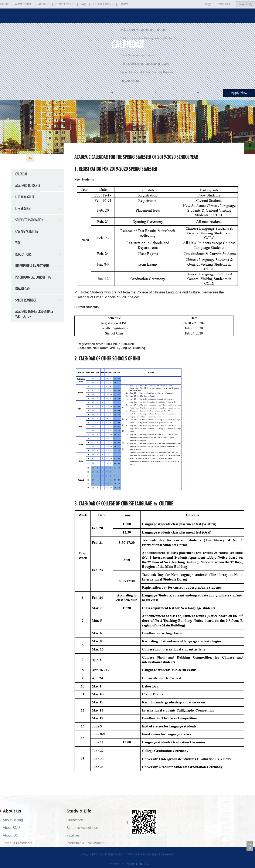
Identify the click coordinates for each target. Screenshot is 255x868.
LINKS (124, 4)
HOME (4, 4)
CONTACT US (65, 4)
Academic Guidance (28, 186)
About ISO (11, 835)
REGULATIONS (103, 4)
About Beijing (13, 820)
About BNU (11, 828)
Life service (23, 208)
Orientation (75, 820)
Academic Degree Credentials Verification (34, 314)
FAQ (84, 4)
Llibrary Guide (25, 197)
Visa (18, 243)
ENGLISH (223, 4)
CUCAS (142, 864)
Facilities (73, 835)
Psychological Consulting (33, 277)
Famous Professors (18, 843)
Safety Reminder (26, 300)
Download (22, 289)
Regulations (23, 254)
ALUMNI (44, 4)
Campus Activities (27, 231)
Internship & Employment (32, 266)
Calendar (21, 174)
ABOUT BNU (23, 4)
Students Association (29, 220)
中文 (208, 4)
